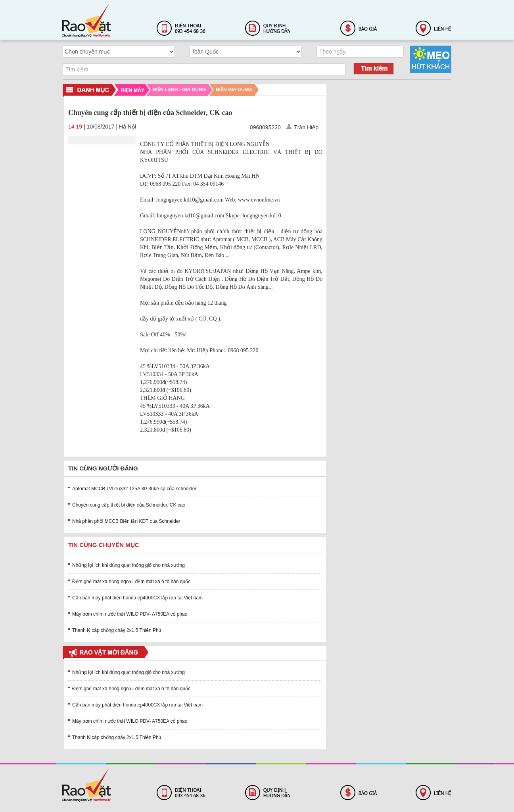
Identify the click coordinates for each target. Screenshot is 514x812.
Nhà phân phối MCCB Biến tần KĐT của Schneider (126, 521)
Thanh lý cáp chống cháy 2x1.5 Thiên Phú (117, 630)
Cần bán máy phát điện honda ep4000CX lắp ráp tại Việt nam (137, 598)
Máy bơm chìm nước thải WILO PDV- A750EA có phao (130, 614)
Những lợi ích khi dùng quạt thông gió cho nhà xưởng (128, 565)
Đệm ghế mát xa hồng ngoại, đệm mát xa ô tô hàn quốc (131, 582)
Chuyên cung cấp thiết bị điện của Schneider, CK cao (129, 505)
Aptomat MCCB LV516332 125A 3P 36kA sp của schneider (134, 489)
